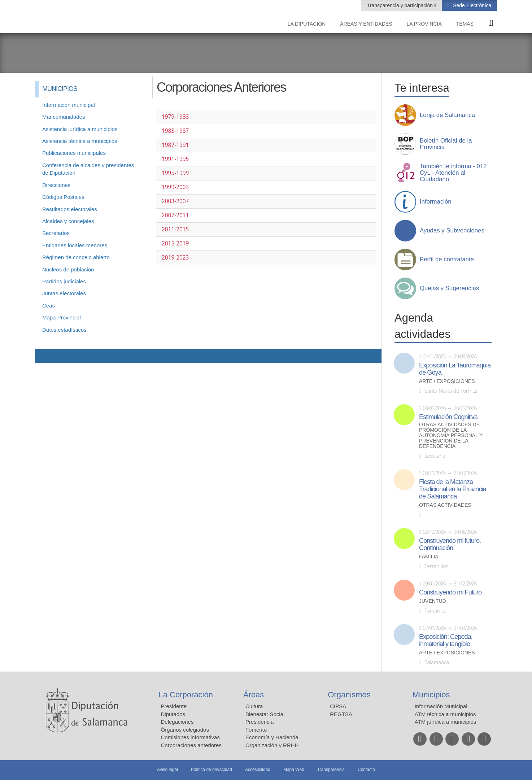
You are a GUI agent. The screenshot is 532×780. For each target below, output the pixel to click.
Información (436, 202)
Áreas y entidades (366, 24)
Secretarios (56, 233)
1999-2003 (175, 187)
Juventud (433, 601)
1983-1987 (175, 131)
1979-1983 (175, 117)
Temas (465, 24)
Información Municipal (441, 706)
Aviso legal (167, 770)
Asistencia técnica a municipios (80, 141)
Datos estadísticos (64, 330)
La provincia (424, 24)
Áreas (254, 695)
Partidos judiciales (64, 281)
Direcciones (56, 185)
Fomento (256, 730)
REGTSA (341, 714)
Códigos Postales (63, 197)
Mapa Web (294, 770)
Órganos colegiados (185, 730)
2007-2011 (175, 215)
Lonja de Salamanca (447, 115)
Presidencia (260, 722)
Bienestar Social (265, 714)
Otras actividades (445, 505)
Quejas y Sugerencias (449, 288)
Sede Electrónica (471, 5)
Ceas (49, 306)
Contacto (366, 770)
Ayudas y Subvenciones (452, 231)
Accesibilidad (258, 770)
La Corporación (186, 695)
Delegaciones (177, 722)
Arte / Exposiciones (447, 381)
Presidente (174, 706)
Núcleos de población (68, 269)
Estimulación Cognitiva (448, 417)
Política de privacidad (212, 770)
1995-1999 (175, 173)
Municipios (431, 695)
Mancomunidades (64, 117)
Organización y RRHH (272, 745)
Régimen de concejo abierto (76, 257)
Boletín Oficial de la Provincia (446, 144)
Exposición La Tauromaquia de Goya (455, 369)
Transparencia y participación (401, 5)
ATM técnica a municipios (445, 714)
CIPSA (338, 706)
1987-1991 (175, 145)
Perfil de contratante (447, 260)
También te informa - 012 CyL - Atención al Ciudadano (453, 173)
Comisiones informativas (190, 737)
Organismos (349, 695)
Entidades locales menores (75, 245)
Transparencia (331, 770)
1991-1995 (175, 159)
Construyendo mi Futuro (450, 592)
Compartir (44, 356)
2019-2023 (175, 258)
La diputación (307, 24)
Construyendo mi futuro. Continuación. (450, 544)
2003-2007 (175, 201)
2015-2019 (175, 243)
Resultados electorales (70, 209)
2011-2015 (175, 229)
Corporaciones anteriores (191, 745)
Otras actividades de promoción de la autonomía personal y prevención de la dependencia (451, 435)
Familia (429, 557)
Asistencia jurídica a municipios (80, 129)
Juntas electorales (64, 293)
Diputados (173, 714)
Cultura (254, 706)
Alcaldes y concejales (68, 221)
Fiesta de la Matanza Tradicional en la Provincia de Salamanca (453, 489)
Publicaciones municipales (74, 153)
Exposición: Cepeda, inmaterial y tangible (446, 640)
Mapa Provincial (62, 317)
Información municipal (69, 105)
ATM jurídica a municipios (446, 722)
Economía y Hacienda (272, 737)
